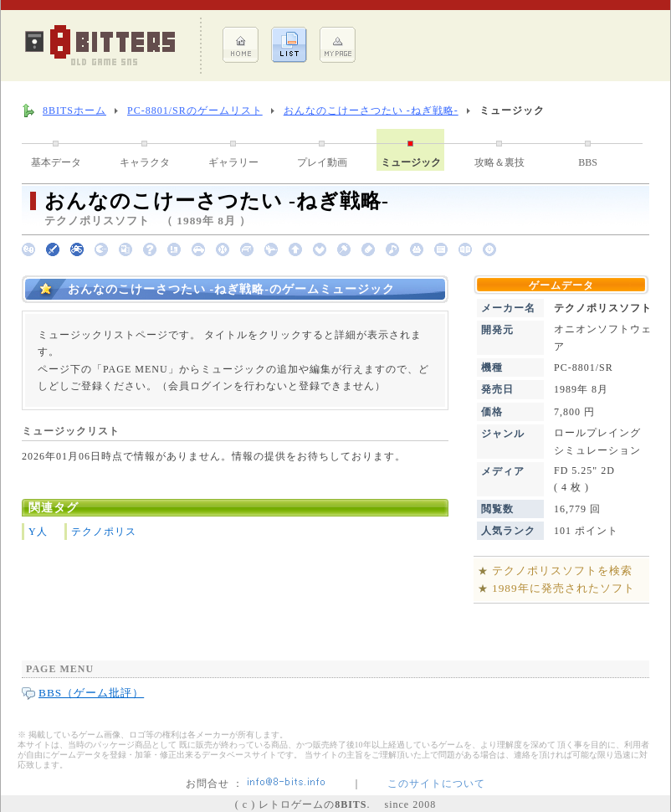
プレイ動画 (322, 162)
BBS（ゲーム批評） (91, 693)
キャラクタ (145, 162)
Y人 (38, 532)
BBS (588, 162)
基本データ (56, 162)
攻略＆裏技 (499, 162)
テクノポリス (104, 532)
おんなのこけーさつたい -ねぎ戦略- (371, 110)
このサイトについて (436, 784)
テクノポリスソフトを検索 (562, 570)
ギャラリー (233, 162)
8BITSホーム (74, 110)
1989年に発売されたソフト (563, 588)
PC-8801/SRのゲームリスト (195, 110)
